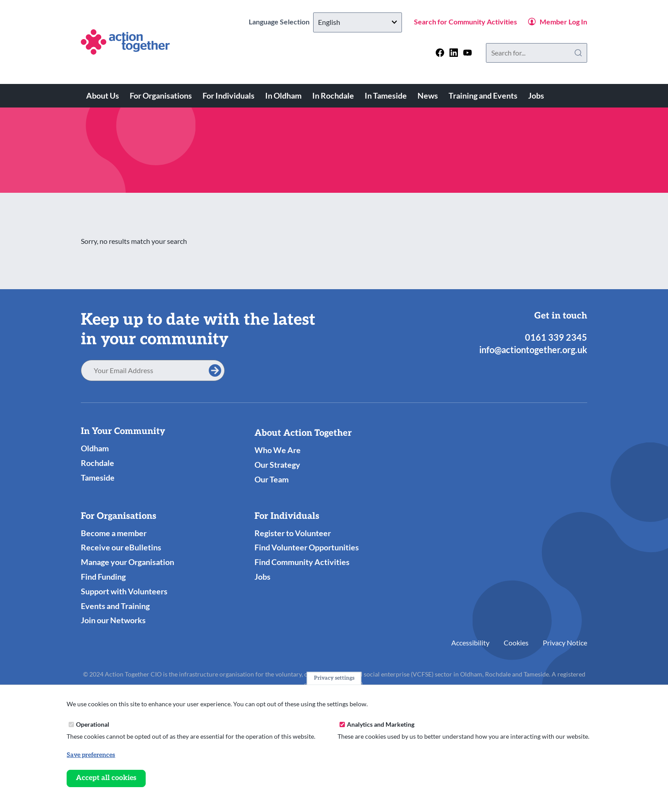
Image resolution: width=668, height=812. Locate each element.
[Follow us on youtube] (467, 53)
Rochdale (97, 463)
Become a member (114, 533)
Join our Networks (113, 620)
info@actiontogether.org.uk (533, 350)
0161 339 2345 (556, 337)
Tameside (98, 478)
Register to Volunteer (293, 533)
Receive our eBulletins (121, 547)
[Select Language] (358, 22)
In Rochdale (333, 96)
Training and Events (483, 96)
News (428, 96)
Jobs (536, 96)
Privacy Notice (565, 643)
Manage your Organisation (127, 562)
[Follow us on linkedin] (454, 53)
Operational (93, 725)
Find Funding (103, 577)
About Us (103, 96)
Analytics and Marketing (381, 725)
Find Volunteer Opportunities (307, 547)
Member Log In (563, 22)
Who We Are (278, 450)
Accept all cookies (106, 779)
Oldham (95, 448)
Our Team (272, 479)
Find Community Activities (302, 562)
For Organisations (161, 96)
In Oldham (283, 96)
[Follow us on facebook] (440, 53)
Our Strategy (277, 465)
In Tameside (386, 96)
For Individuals (229, 96)
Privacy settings (334, 679)
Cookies (516, 643)
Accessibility (470, 643)
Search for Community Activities (465, 22)
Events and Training (115, 606)
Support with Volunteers (124, 591)
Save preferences (91, 756)
